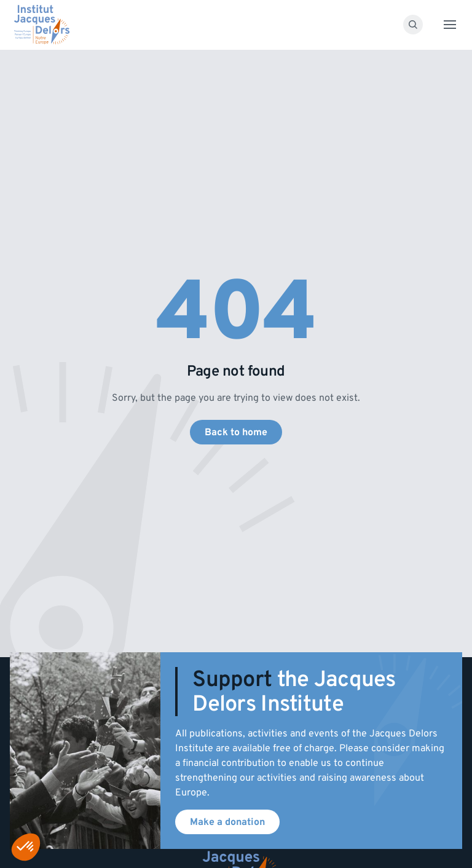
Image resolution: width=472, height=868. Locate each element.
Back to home (236, 432)
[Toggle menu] (450, 25)
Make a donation (227, 822)
